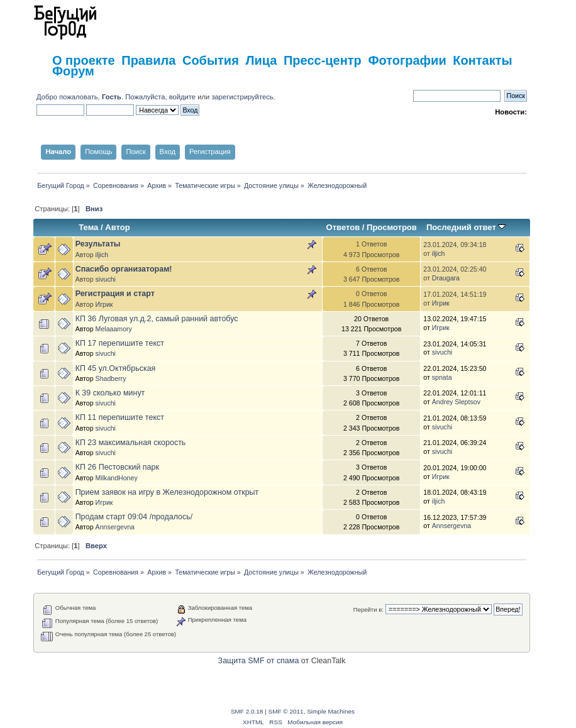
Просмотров (392, 227)
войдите (182, 97)
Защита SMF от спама (259, 661)
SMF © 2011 (286, 711)
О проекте (84, 60)
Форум (73, 71)
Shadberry (111, 378)
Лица (261, 60)
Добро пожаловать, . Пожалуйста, (103, 97)
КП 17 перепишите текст (120, 343)
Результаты (98, 244)
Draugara (446, 278)
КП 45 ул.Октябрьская (116, 368)
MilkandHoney (117, 478)
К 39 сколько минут (110, 393)
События (211, 60)
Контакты (482, 60)
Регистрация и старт (115, 294)
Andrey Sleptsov (456, 402)
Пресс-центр (323, 60)
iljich (102, 255)
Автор (117, 227)
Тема (88, 227)
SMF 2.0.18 (247, 711)
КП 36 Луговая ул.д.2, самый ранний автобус (157, 319)
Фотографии (407, 60)
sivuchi (106, 279)
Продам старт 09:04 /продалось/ (134, 517)
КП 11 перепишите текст (120, 417)
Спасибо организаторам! (124, 269)
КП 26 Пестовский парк (117, 467)
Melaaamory (114, 329)
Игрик (104, 304)
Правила (148, 60)
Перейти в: (368, 609)
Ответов (343, 227)
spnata (442, 377)
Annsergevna (115, 527)
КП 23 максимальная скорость (131, 443)
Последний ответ (466, 227)
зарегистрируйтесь (242, 97)
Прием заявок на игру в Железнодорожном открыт (167, 492)
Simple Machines (331, 711)
